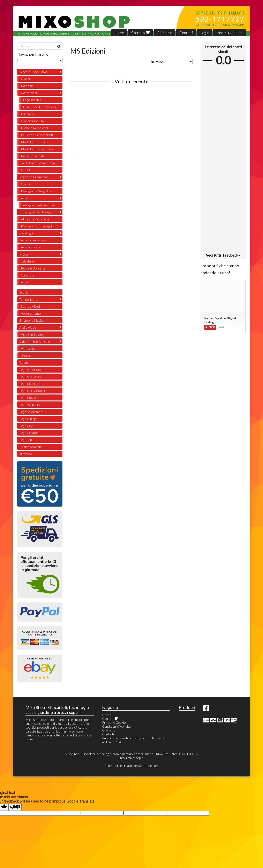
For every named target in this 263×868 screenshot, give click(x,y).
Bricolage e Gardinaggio (36, 212)
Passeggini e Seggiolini (36, 191)
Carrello (140, 33)
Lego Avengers (30, 404)
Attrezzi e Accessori (35, 219)
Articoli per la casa (34, 240)
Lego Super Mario (32, 370)
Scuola (24, 292)
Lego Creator (29, 433)
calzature (27, 261)
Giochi (25, 79)
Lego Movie (28, 397)
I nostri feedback (230, 33)
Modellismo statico (34, 142)
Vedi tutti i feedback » (223, 255)
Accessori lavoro (33, 334)
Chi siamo (164, 33)
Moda (24, 254)
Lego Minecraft (30, 384)
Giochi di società (32, 121)
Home (119, 33)
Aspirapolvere (31, 247)
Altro (24, 198)
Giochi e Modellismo (33, 72)
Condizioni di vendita (116, 726)
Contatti (186, 33)
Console (27, 355)
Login (205, 33)
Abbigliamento (31, 313)
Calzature (28, 275)
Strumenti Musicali (32, 320)
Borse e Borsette (33, 268)
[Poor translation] (15, 807)
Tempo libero (28, 299)
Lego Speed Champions (40, 107)
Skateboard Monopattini (38, 163)
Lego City (26, 426)
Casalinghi (26, 233)
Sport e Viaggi (30, 306)
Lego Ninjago (28, 419)
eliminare (26, 454)
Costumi (25, 362)
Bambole (27, 86)
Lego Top (26, 440)
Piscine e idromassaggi (36, 226)
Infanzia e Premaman (34, 177)
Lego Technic (32, 100)
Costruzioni (29, 93)
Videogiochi (29, 348)
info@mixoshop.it (131, 758)
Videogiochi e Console (35, 341)
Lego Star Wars (30, 377)
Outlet (26, 170)
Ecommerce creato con (131, 765)
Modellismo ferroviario (37, 149)
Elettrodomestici (31, 447)
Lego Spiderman (31, 412)
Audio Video (28, 327)
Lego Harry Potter (32, 390)
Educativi (27, 114)
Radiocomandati (32, 156)
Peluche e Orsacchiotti (37, 135)
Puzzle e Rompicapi (34, 128)
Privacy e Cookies (115, 722)
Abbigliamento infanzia (38, 205)
